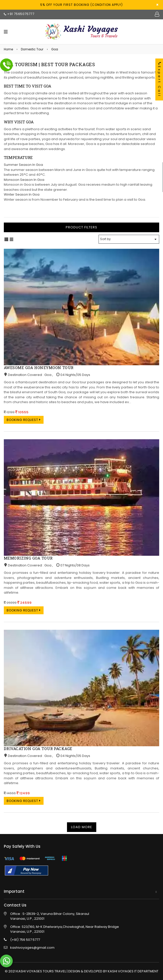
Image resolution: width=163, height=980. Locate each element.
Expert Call (159, 80)
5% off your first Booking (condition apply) (81, 5)
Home (8, 49)
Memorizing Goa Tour (28, 558)
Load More (82, 827)
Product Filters (81, 227)
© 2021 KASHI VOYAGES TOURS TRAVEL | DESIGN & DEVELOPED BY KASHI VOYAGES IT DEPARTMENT (82, 971)
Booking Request (24, 420)
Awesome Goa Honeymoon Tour (39, 368)
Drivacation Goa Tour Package (38, 749)
